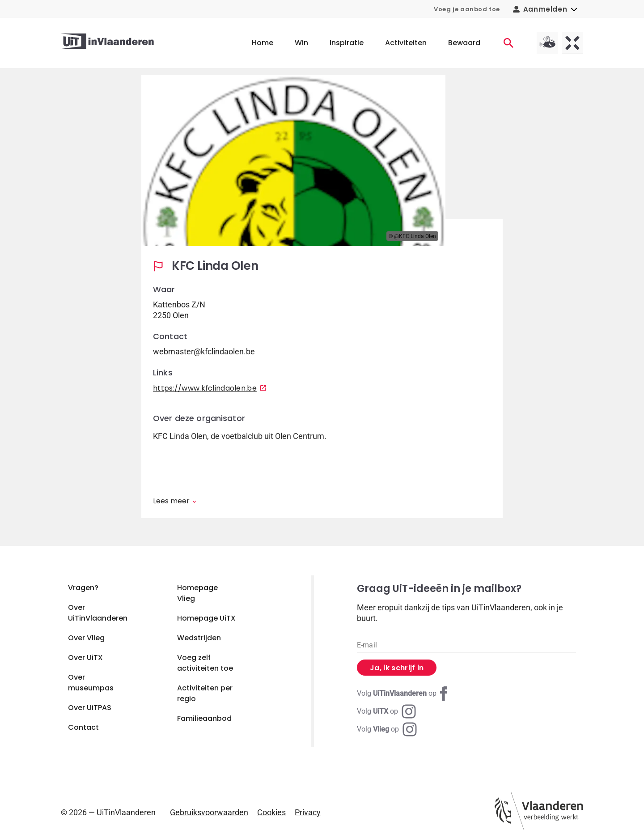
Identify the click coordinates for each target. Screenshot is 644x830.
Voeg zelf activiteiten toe (205, 663)
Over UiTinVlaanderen (98, 613)
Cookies (271, 812)
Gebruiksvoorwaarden (209, 812)
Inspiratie (347, 43)
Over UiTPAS (90, 708)
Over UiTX (85, 658)
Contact (83, 727)
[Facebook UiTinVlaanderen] (404, 694)
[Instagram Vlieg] (387, 729)
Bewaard (464, 43)
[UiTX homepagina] (572, 43)
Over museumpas (91, 683)
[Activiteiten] (508, 43)
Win (301, 43)
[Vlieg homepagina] (547, 43)
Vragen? (83, 588)
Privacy (308, 812)
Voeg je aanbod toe (467, 9)
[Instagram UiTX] (386, 711)
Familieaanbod (204, 718)
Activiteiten (406, 43)
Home (263, 43)
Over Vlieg (86, 638)
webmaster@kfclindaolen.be (204, 351)
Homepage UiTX (206, 618)
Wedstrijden (199, 638)
